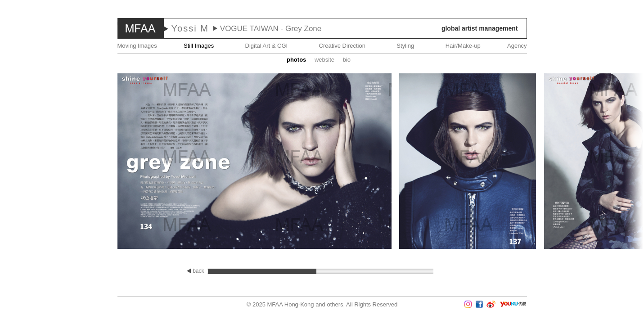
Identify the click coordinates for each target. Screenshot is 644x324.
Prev (27, 162)
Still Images (199, 46)
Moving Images (137, 46)
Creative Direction (342, 46)
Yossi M (190, 28)
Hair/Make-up (463, 46)
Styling (405, 46)
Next (617, 162)
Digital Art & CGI (267, 46)
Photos (296, 60)
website (324, 60)
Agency (517, 46)
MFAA (141, 28)
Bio (347, 60)
